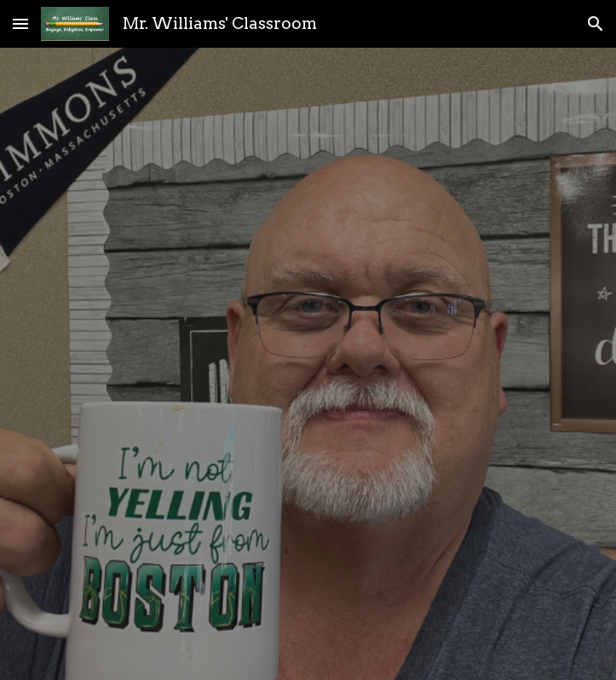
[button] (20, 23)
